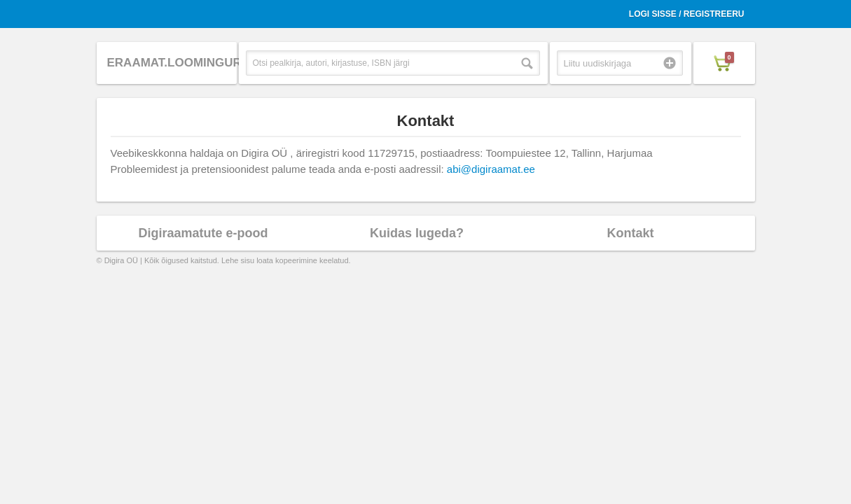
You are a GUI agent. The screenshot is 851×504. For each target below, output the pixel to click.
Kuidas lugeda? (417, 233)
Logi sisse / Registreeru (687, 14)
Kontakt (631, 233)
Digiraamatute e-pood (203, 233)
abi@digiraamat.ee (491, 169)
